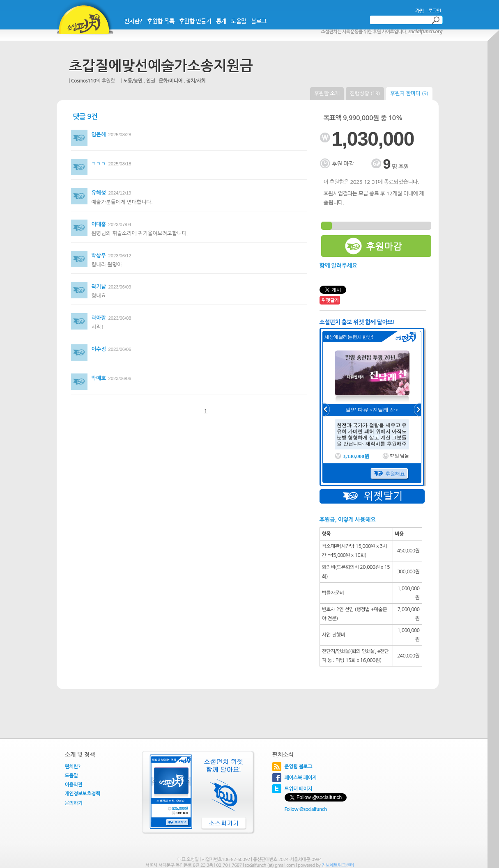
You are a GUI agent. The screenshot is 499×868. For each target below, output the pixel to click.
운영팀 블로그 (299, 767)
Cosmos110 (84, 81)
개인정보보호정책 (83, 794)
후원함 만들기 (195, 21)
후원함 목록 (161, 21)
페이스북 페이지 (301, 778)
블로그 (259, 21)
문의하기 (74, 803)
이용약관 (74, 785)
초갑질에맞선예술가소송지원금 (161, 65)
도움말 (239, 21)
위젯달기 (372, 496)
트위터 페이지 (299, 789)
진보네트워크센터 (338, 865)
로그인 (435, 11)
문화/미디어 (170, 81)
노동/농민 (133, 81)
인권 (151, 81)
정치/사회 (196, 81)
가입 (420, 11)
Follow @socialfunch (306, 809)
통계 (221, 21)
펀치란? (133, 21)
